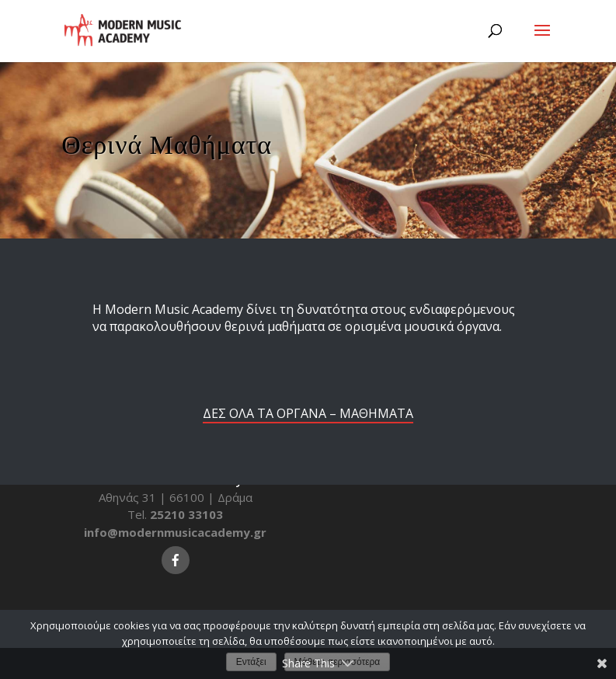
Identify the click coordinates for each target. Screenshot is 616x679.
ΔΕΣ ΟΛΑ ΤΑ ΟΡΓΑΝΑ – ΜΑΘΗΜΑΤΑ (308, 413)
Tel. (175, 514)
